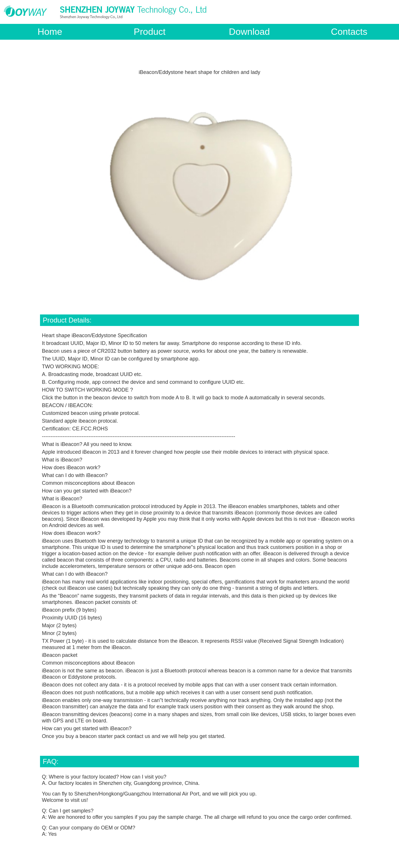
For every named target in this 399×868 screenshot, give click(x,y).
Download (249, 32)
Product (150, 32)
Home (50, 32)
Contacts (349, 32)
